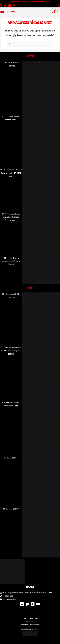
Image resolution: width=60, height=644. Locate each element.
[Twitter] (5, 5)
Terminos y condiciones (30, 625)
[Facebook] (22, 604)
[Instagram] (9, 5)
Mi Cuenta (30, 621)
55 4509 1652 (8, 596)
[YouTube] (14, 5)
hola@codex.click (9, 599)
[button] (51, 11)
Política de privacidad (30, 618)
